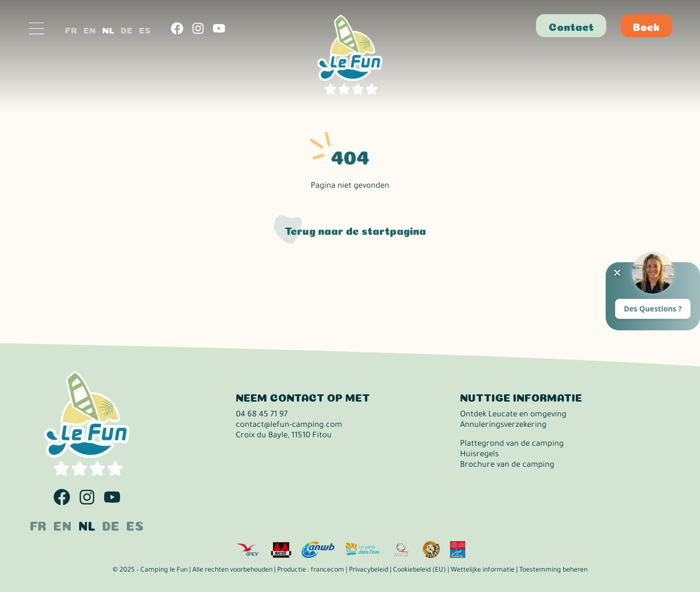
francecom (327, 571)
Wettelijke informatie (483, 571)
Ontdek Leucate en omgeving (513, 415)
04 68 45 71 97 (262, 415)
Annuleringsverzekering (503, 426)
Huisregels (479, 455)
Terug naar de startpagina (355, 230)
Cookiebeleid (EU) (419, 571)
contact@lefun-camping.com (289, 426)
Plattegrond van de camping (512, 444)
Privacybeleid (369, 571)
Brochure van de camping (507, 465)
